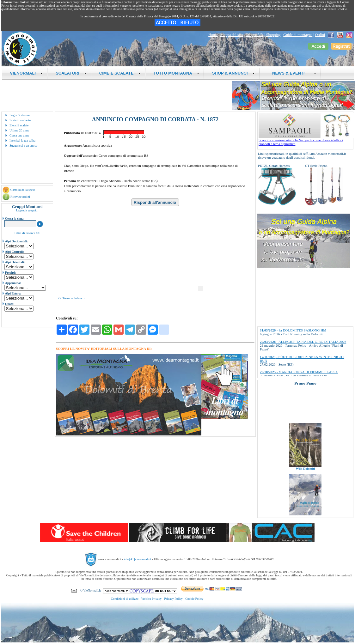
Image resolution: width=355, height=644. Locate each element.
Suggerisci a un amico (24, 146)
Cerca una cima (19, 135)
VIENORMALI (27, 73)
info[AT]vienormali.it (138, 559)
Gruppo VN (255, 35)
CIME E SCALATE (120, 73)
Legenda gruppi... (27, 210)
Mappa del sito (232, 35)
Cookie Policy (194, 599)
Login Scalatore (20, 115)
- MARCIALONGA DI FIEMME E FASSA (299, 372)
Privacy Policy (173, 599)
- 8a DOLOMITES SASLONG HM (293, 330)
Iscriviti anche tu (20, 120)
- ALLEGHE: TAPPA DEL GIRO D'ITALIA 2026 (303, 342)
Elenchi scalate (19, 125)
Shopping (273, 35)
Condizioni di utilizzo (125, 599)
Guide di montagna (298, 35)
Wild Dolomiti (306, 474)
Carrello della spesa (23, 190)
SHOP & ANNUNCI (234, 73)
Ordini (320, 35)
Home (213, 35)
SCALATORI (71, 73)
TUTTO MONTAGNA (177, 73)
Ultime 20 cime (19, 130)
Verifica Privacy (151, 599)
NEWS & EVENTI (292, 73)
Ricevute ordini (20, 197)
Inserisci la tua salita (22, 140)
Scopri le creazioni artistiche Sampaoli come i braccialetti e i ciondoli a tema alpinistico (306, 140)
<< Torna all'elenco (71, 298)
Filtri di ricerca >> (27, 233)
